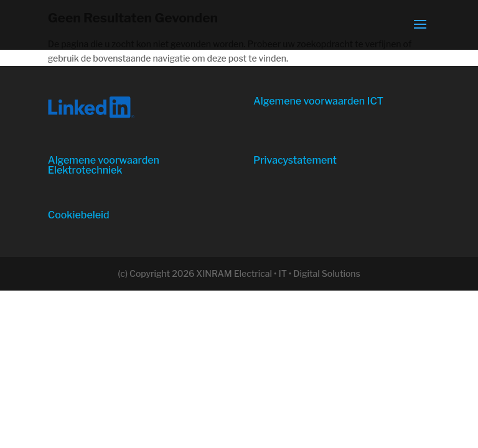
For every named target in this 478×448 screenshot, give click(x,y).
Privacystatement (295, 160)
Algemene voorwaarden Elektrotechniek (104, 165)
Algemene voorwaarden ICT (318, 101)
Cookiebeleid (79, 215)
